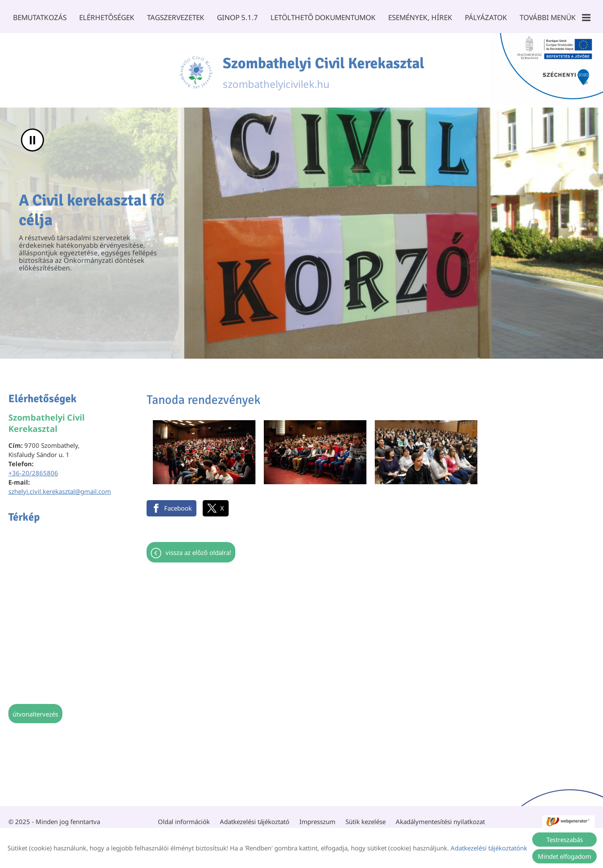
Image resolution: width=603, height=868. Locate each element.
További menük (555, 17)
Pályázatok (486, 17)
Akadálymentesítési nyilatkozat (440, 817)
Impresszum (317, 817)
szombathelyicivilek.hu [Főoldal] (323, 68)
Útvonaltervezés (35, 710)
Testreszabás (565, 840)
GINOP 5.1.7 (237, 17)
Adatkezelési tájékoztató (255, 817)
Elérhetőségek (107, 17)
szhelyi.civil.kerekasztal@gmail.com (60, 487)
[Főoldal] (196, 68)
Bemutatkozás (40, 17)
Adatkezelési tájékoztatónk (489, 848)
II (32, 136)
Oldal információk (184, 817)
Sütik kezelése (366, 817)
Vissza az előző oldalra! (198, 548)
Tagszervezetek (176, 17)
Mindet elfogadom (564, 856)
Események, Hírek (420, 17)
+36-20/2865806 (33, 469)
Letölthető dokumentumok (323, 17)
